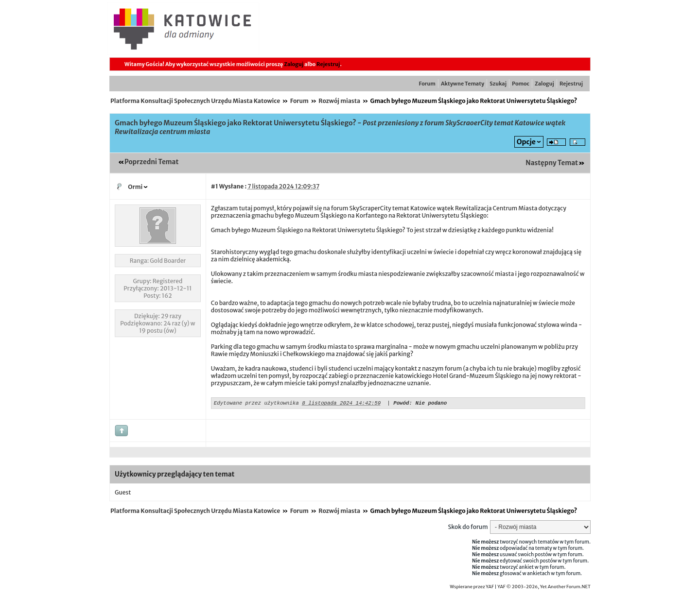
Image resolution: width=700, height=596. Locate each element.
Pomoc (521, 84)
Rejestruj (328, 64)
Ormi (135, 187)
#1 (215, 186)
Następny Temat (552, 163)
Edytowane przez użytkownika (256, 404)
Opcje (526, 142)
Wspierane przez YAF (472, 588)
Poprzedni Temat (151, 162)
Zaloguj (294, 64)
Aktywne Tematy (463, 84)
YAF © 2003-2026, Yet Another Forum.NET (544, 588)
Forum (427, 84)
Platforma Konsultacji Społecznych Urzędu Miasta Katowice (195, 101)
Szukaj (498, 84)
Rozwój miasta (339, 101)
